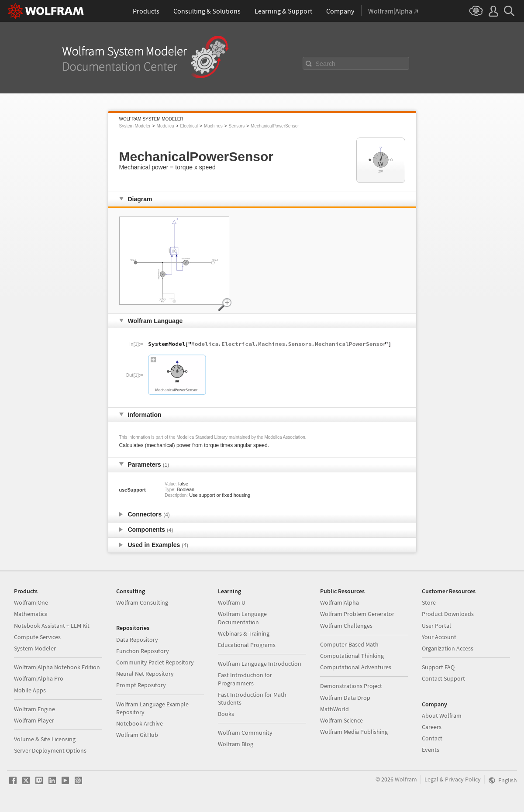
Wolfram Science (341, 720)
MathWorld (334, 709)
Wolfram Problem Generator (357, 614)
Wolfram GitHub (137, 735)
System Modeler (135, 126)
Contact (432, 738)
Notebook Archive (140, 723)
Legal (431, 779)
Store (429, 602)
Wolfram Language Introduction (260, 664)
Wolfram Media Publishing (354, 732)
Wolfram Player (34, 720)
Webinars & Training (244, 633)
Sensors (237, 126)
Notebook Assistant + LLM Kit (52, 626)
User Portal (436, 626)
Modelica (165, 126)
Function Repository (143, 651)
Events (431, 750)
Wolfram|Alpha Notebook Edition (57, 667)
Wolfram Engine (34, 709)
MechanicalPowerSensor (275, 126)
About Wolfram (442, 716)
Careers (432, 727)
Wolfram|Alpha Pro (39, 678)
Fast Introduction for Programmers (245, 679)
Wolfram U (232, 602)
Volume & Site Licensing (45, 739)
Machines (213, 126)
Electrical (189, 126)
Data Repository (137, 640)
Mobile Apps (30, 690)
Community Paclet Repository (155, 662)
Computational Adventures (356, 667)
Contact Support (443, 678)
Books (226, 714)
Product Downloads (448, 614)
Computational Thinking (352, 656)
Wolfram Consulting (142, 602)
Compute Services (37, 637)
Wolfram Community (245, 733)
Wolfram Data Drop (345, 698)
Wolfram (406, 779)
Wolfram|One (31, 602)
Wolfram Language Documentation (242, 618)
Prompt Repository (141, 685)
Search (326, 64)
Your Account (439, 637)
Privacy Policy (463, 779)
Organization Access (448, 648)
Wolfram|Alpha (340, 602)
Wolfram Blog (236, 744)
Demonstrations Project (351, 686)
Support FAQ (438, 667)
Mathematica (31, 614)
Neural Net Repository (145, 674)
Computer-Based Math (349, 644)
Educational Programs (247, 645)
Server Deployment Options (50, 750)
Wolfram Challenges (346, 626)
